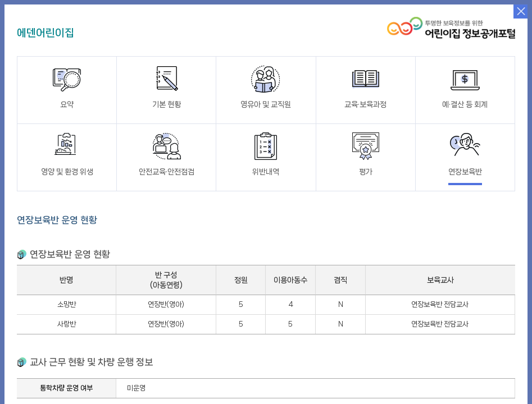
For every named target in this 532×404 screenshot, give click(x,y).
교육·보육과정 (365, 87)
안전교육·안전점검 (167, 154)
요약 (67, 87)
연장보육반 (465, 154)
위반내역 (266, 154)
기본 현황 (166, 87)
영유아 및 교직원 (266, 87)
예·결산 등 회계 (465, 87)
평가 (366, 154)
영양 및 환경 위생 (67, 154)
